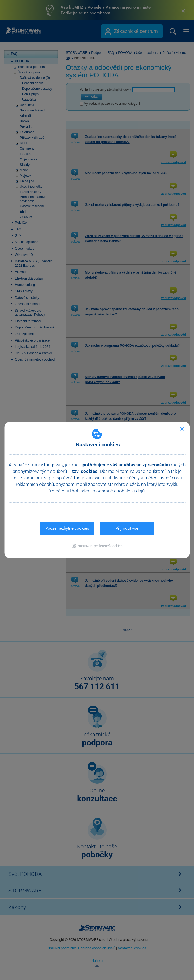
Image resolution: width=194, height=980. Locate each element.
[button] (97, 546)
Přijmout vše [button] (127, 528)
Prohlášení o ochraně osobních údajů (108, 491)
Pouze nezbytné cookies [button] (67, 528)
